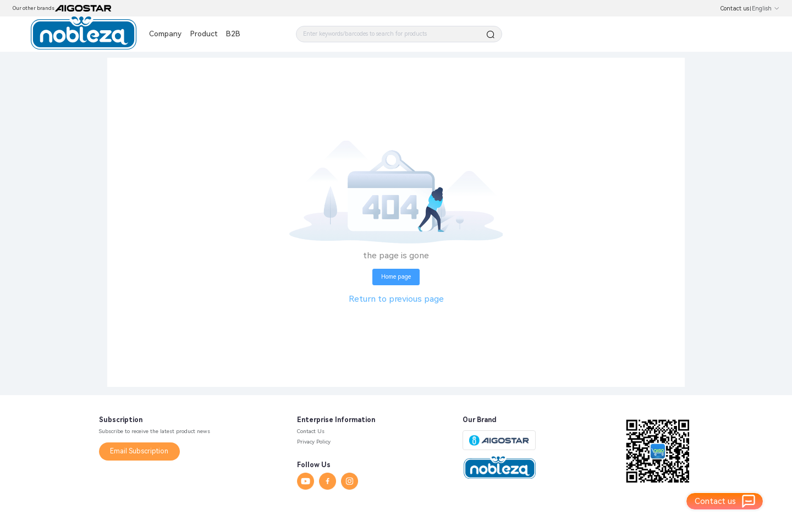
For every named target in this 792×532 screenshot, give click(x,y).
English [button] (766, 9)
